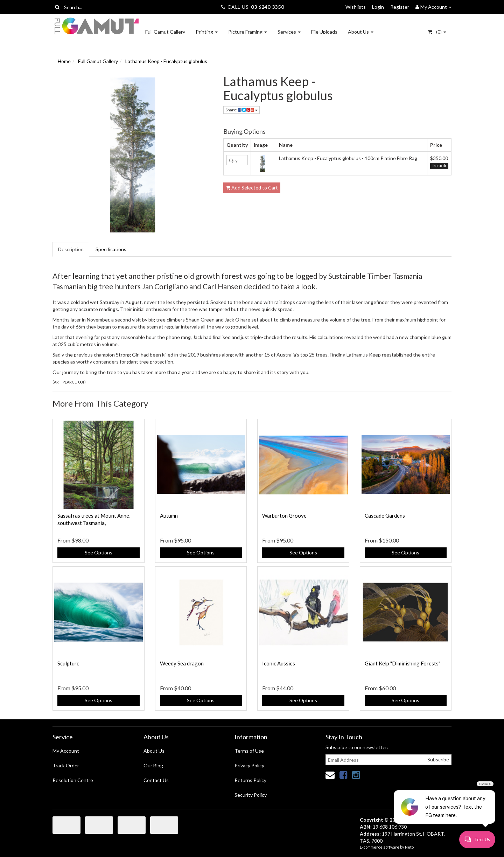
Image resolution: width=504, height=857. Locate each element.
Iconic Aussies (279, 663)
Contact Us (156, 780)
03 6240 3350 (267, 7)
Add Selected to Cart (252, 188)
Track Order (66, 765)
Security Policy (251, 795)
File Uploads (324, 32)
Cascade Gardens (385, 516)
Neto (409, 847)
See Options (99, 552)
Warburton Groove (284, 516)
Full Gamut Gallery (165, 32)
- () (437, 32)
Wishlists (356, 7)
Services (289, 32)
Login (378, 7)
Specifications (111, 249)
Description (71, 249)
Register (400, 7)
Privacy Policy (249, 765)
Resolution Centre (73, 780)
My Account (66, 751)
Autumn (169, 516)
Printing (207, 32)
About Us (361, 32)
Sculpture (68, 663)
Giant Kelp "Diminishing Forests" (402, 663)
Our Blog (153, 765)
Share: (241, 110)
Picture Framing (248, 32)
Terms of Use (249, 751)
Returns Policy (250, 780)
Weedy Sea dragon (182, 663)
